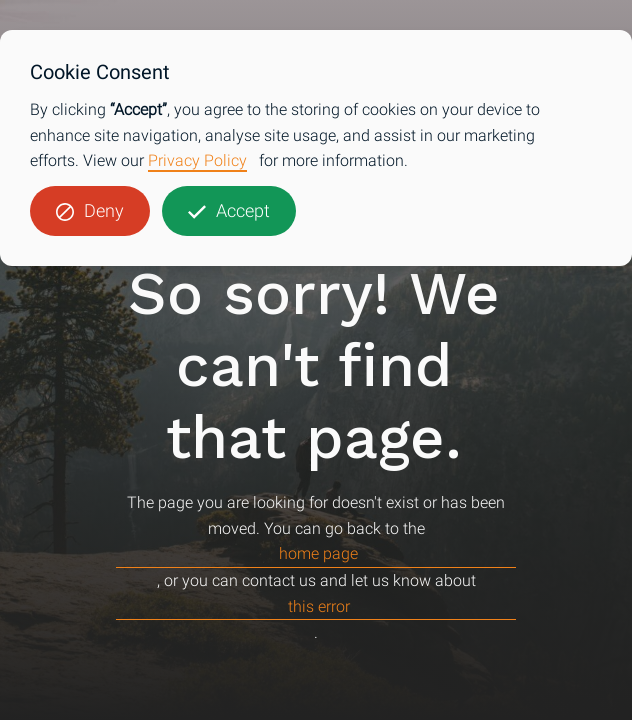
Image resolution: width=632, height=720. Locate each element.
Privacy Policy (197, 160)
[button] (90, 211)
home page (318, 553)
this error (319, 606)
